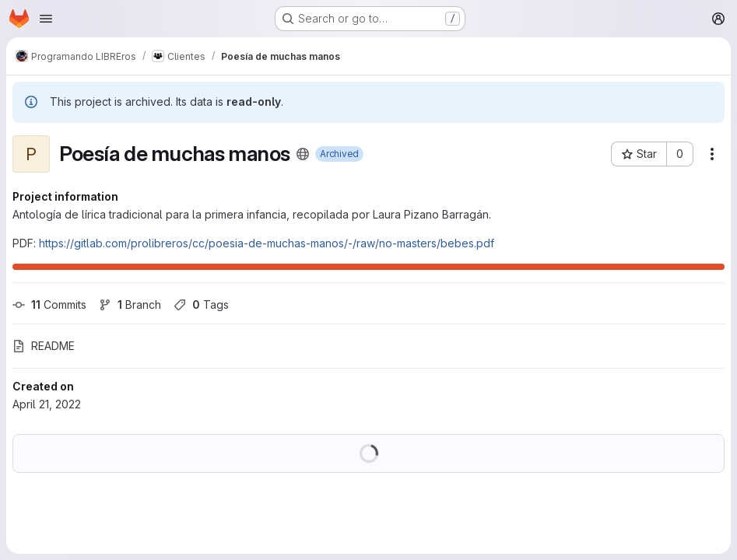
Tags (201, 304)
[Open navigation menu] (46, 19)
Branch (130, 304)
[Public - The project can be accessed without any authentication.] (303, 154)
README (44, 346)
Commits (49, 304)
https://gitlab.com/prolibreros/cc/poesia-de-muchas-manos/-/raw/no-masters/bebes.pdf (267, 243)
